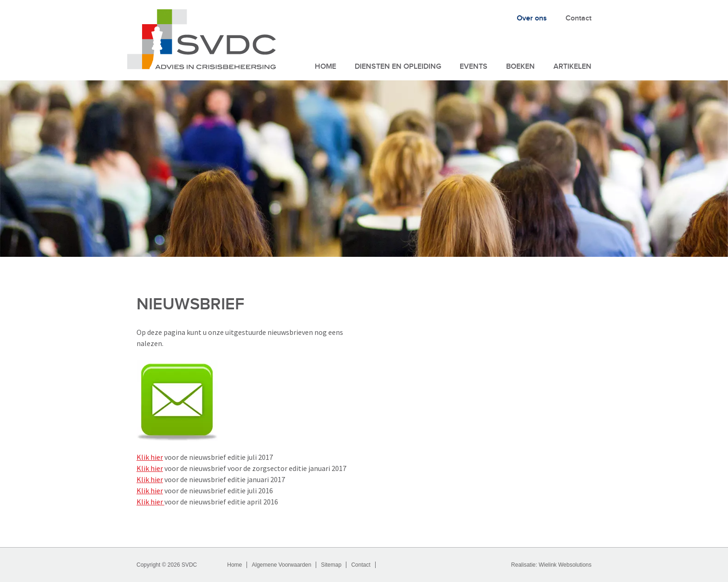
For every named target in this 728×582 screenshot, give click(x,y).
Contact (578, 18)
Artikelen (572, 67)
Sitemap (331, 565)
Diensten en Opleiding (398, 67)
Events (474, 67)
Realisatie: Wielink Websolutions (551, 565)
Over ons (532, 18)
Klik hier (150, 457)
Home (325, 67)
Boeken (520, 67)
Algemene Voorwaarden (281, 565)
